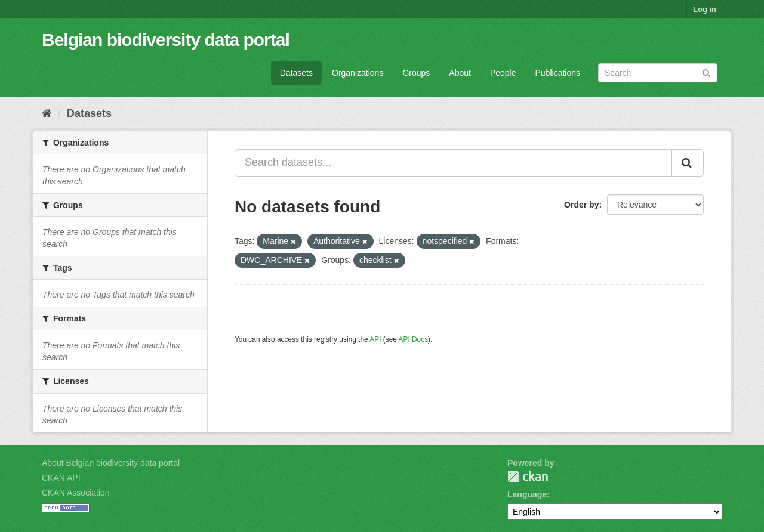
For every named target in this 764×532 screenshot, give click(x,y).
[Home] (47, 113)
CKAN (528, 476)
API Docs (414, 339)
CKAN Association (76, 493)
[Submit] (706, 72)
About (460, 73)
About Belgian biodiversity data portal (111, 463)
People (503, 73)
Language (527, 494)
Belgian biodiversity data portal (166, 40)
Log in (705, 9)
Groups (416, 73)
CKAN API (61, 478)
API (375, 339)
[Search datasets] (658, 73)
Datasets (296, 73)
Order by (581, 205)
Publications (558, 73)
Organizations (358, 73)
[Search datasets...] (453, 163)
